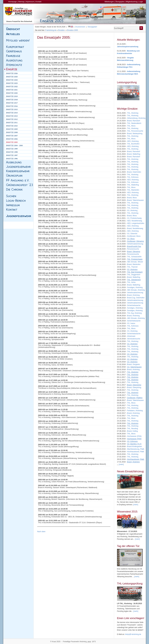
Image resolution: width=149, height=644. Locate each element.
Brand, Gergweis (133, 364)
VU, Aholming (132, 210)
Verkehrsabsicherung (135, 244)
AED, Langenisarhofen (136, 223)
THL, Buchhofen (133, 144)
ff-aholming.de (51, 30)
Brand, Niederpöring (135, 134)
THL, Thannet (132, 267)
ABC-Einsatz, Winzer (135, 262)
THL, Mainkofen (133, 190)
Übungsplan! (92, 27)
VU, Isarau (131, 323)
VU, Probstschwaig (134, 218)
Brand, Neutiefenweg (135, 228)
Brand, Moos (132, 198)
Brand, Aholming (133, 295)
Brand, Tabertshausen (135, 200)
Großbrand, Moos (134, 236)
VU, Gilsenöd (132, 234)
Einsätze (61, 30)
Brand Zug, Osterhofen (136, 298)
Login (141, 2)
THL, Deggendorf (134, 275)
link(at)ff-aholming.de (133, 634)
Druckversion (80, 27)
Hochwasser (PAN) (134, 436)
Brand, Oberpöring (134, 387)
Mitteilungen (109, 2)
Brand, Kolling (132, 431)
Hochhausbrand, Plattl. (136, 452)
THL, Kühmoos (133, 177)
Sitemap (21, 2)
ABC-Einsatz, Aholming (136, 290)
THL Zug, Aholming (134, 313)
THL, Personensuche (135, 131)
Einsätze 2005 (72, 30)
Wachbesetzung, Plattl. (136, 449)
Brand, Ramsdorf (134, 121)
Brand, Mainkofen (134, 264)
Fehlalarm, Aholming (135, 411)
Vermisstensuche (134, 339)
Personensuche (133, 249)
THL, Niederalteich (134, 123)
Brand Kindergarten (134, 446)
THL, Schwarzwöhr (134, 257)
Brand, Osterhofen (134, 172)
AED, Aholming (133, 141)
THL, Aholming (133, 113)
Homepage (12, 2)
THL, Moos (131, 126)
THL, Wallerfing (133, 185)
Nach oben (41, 532)
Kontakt (39, 2)
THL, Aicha (131, 282)
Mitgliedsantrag (132, 2)
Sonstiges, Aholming (135, 287)
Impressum (30, 2)
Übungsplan (120, 2)
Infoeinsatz (131, 336)
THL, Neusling (132, 429)
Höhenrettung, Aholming (136, 118)
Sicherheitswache (134, 305)
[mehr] (136, 505)
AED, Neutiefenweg (135, 221)
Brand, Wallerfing (134, 154)
